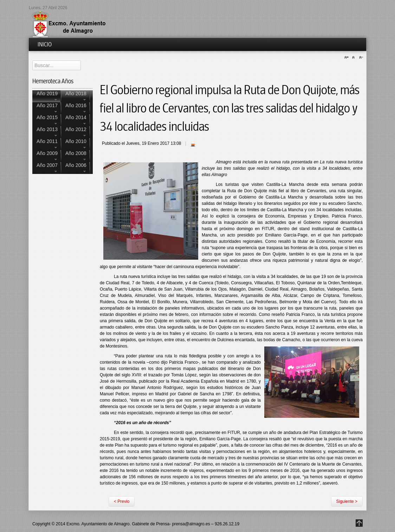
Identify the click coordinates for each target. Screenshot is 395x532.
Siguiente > (347, 501)
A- (360, 58)
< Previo (122, 501)
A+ (348, 58)
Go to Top (359, 523)
